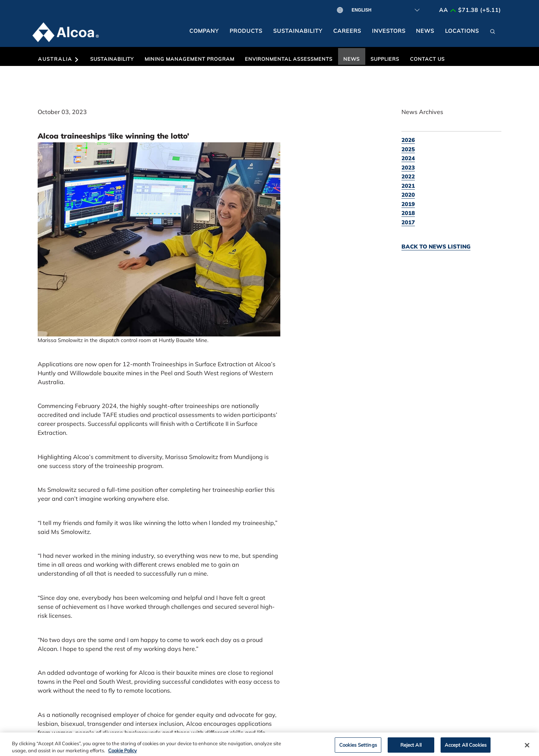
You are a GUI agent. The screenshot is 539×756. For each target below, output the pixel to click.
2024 (408, 158)
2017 (408, 222)
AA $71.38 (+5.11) (470, 10)
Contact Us (427, 59)
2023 (408, 167)
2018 (408, 213)
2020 (408, 195)
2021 (408, 186)
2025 (408, 149)
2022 (408, 176)
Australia (59, 59)
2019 (408, 204)
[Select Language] (383, 10)
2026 (408, 140)
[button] (493, 34)
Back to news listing (436, 246)
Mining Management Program (190, 59)
